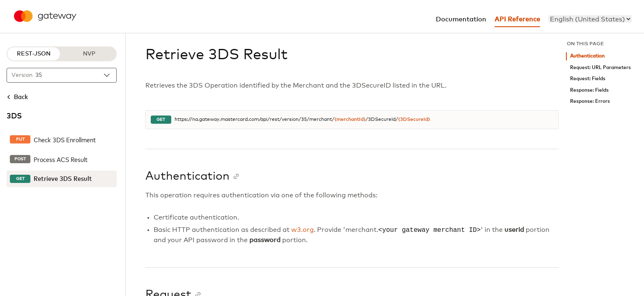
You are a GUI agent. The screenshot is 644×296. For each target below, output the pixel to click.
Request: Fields (588, 79)
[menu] (590, 19)
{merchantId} (350, 120)
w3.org (302, 230)
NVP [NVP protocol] (89, 54)
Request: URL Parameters (600, 68)
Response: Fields (589, 90)
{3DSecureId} (414, 120)
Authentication (587, 56)
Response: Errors (590, 101)
